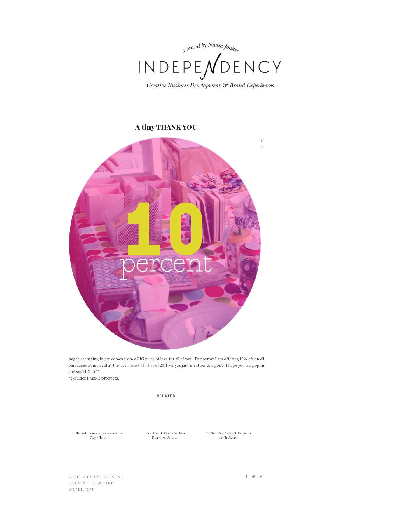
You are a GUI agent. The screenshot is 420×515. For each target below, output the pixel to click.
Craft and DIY (84, 477)
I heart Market (141, 365)
